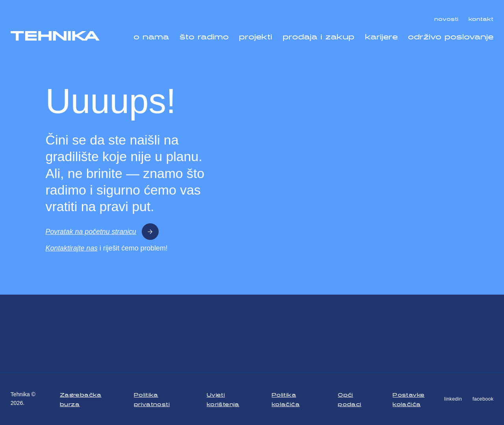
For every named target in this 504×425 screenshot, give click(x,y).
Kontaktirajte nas (72, 248)
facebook (483, 399)
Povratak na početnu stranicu (102, 232)
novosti (446, 18)
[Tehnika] (55, 36)
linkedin (453, 399)
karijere (381, 35)
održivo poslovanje (451, 35)
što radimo (204, 35)
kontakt (481, 18)
